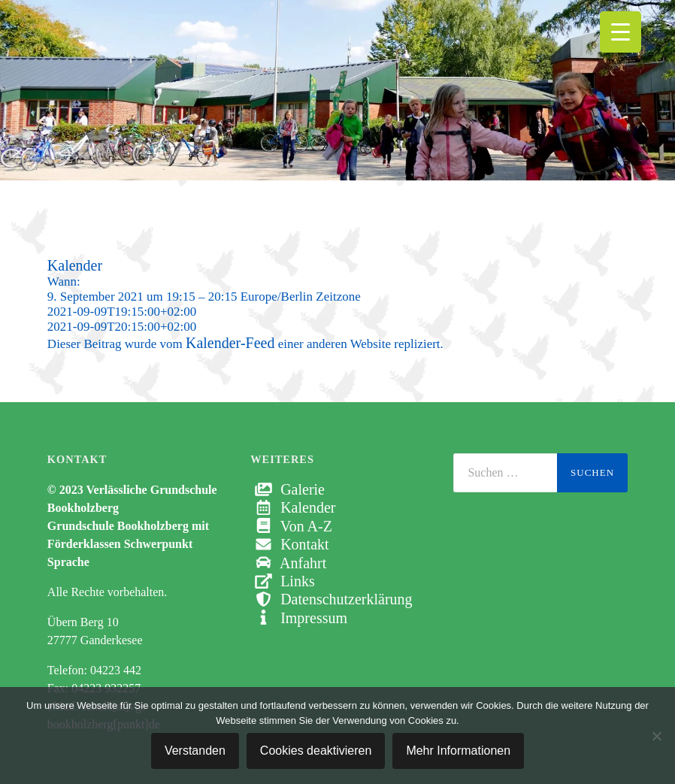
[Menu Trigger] (621, 32)
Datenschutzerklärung (331, 599)
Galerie (288, 489)
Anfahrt (288, 563)
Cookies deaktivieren (316, 751)
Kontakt (289, 544)
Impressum (299, 618)
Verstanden (195, 751)
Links (283, 581)
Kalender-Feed (230, 343)
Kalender (293, 507)
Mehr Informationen (458, 751)
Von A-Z (291, 526)
